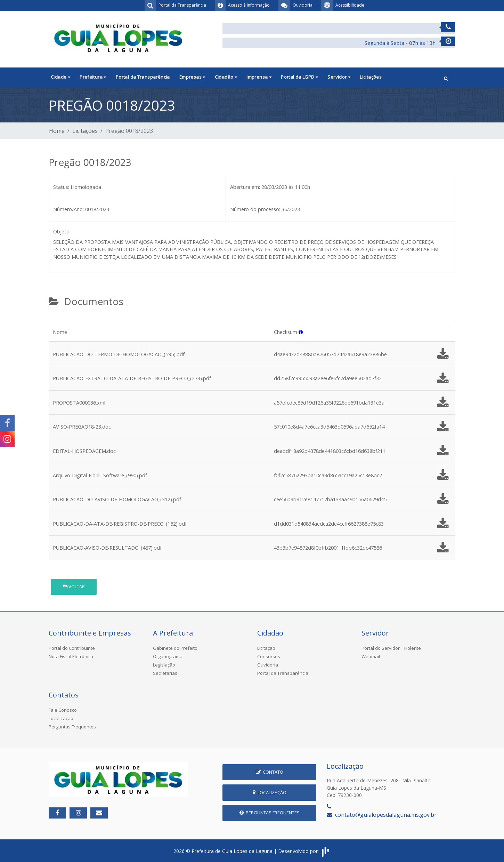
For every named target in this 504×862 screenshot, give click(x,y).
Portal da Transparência (143, 77)
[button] (446, 78)
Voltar (74, 586)
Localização (61, 718)
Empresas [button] (192, 77)
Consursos (269, 656)
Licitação (266, 648)
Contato (270, 772)
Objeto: (62, 232)
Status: (61, 187)
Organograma (168, 656)
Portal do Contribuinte (72, 648)
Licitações (371, 77)
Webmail (371, 656)
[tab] (55, 319)
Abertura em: (245, 187)
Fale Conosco (63, 710)
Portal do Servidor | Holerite (391, 648)
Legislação (164, 665)
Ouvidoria (268, 665)
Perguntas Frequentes (72, 727)
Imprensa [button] (259, 77)
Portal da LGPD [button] (299, 77)
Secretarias (165, 673)
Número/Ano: (68, 209)
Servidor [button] (339, 77)
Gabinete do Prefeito (175, 648)
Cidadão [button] (226, 77)
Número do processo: (255, 209)
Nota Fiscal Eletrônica (71, 656)
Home (57, 131)
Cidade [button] (60, 77)
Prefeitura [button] (93, 77)
